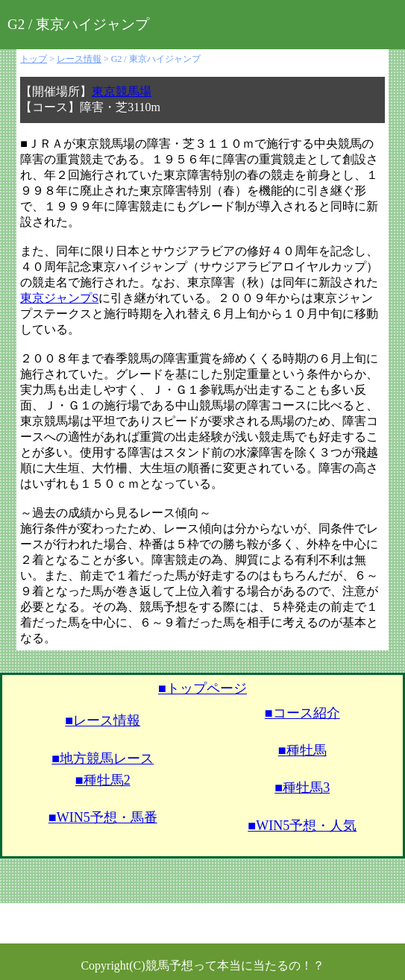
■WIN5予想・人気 (302, 826)
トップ (34, 59)
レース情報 (79, 59)
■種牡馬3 (302, 788)
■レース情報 (103, 720)
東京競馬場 (122, 91)
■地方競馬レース (103, 758)
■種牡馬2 (103, 780)
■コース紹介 (302, 713)
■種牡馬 (302, 750)
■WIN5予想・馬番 (103, 817)
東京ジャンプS (59, 298)
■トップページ (202, 688)
